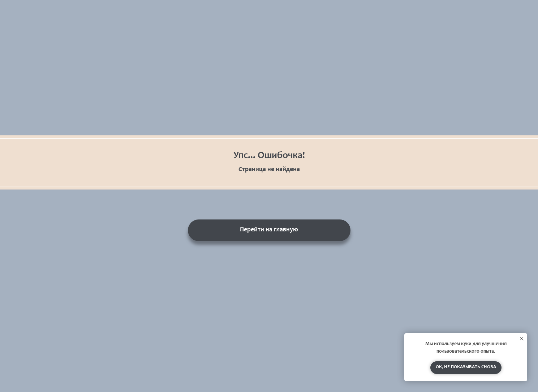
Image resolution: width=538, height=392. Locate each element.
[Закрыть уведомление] (522, 339)
